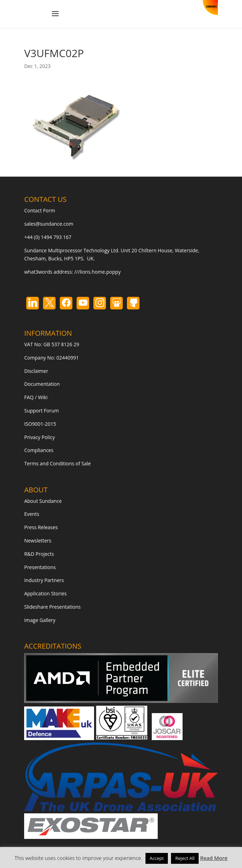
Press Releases (41, 527)
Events (32, 514)
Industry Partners (44, 580)
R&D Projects (39, 554)
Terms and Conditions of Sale (58, 463)
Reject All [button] (185, 858)
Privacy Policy (39, 437)
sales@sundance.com (49, 224)
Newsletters (38, 541)
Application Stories (45, 593)
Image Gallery (40, 620)
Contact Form (40, 210)
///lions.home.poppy (97, 272)
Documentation (42, 384)
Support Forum (41, 411)
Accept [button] (157, 858)
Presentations (40, 567)
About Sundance (43, 501)
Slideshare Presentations (52, 607)
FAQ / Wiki (36, 397)
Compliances (39, 450)
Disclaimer (36, 371)
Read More (214, 858)
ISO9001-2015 (40, 424)
